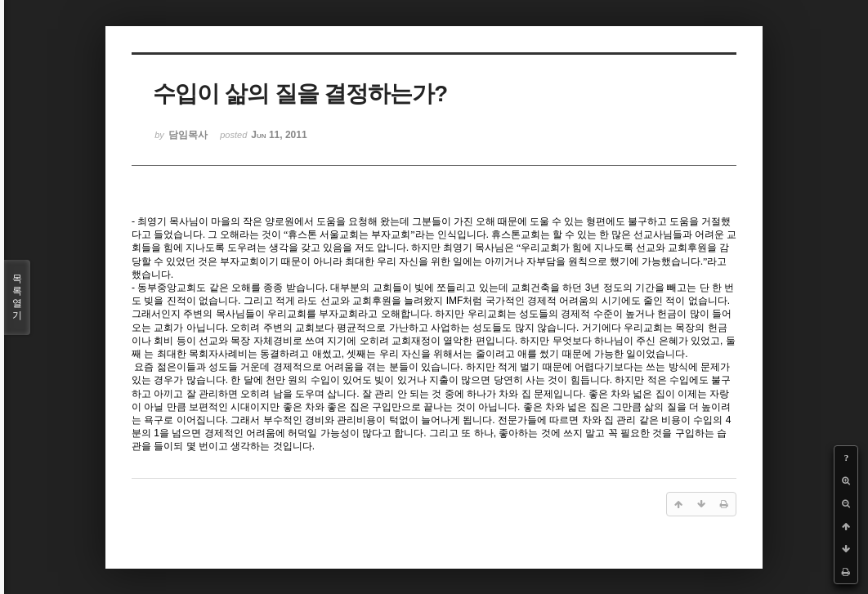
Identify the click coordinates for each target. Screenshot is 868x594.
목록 (17, 297)
